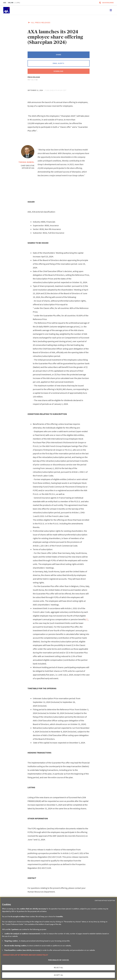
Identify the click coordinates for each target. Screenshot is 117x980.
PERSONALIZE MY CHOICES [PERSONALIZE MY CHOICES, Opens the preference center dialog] (58, 960)
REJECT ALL (58, 968)
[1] (87, 619)
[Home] (6, 10)
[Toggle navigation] (111, 10)
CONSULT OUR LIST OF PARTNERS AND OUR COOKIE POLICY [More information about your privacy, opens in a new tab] (25, 955)
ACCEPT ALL (58, 975)
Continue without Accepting (105, 900)
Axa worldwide (108, 3)
